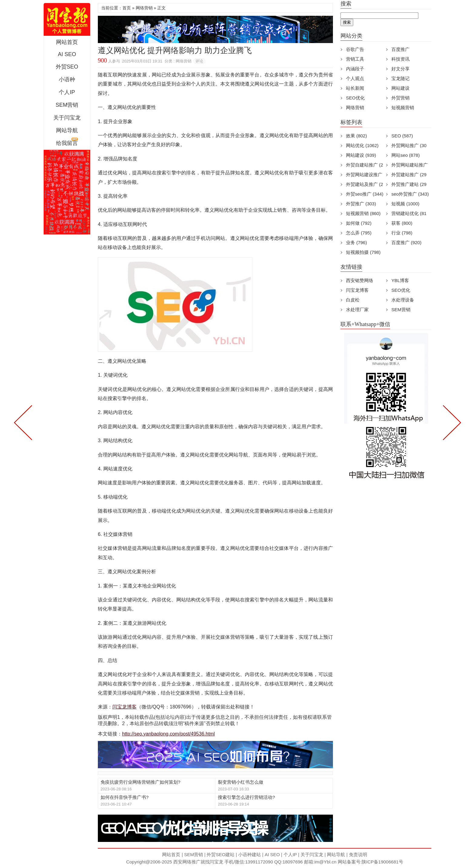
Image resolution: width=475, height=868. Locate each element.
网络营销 (144, 8)
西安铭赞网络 (360, 280)
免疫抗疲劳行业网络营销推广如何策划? (140, 782)
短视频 (405, 204)
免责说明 (358, 855)
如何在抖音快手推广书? (125, 797)
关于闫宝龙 (67, 118)
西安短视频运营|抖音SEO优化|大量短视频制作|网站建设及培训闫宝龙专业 (67, 19)
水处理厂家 (357, 310)
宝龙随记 (400, 78)
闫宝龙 (216, 862)
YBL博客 (400, 280)
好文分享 (400, 69)
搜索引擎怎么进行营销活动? (246, 797)
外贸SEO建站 (221, 855)
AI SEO (67, 54)
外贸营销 (400, 98)
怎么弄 (359, 233)
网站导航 (67, 130)
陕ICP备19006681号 (382, 862)
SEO (402, 136)
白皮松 (353, 300)
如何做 (359, 223)
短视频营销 (403, 108)
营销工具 (355, 59)
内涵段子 (355, 69)
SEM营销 (67, 105)
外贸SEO (67, 67)
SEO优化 (355, 98)
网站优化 (362, 145)
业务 (356, 242)
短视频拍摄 (363, 252)
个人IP (67, 92)
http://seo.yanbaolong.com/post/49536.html (168, 734)
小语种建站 (249, 855)
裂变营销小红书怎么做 (241, 782)
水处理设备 (403, 300)
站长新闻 (355, 88)
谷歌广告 (355, 49)
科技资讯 (400, 59)
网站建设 (400, 88)
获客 (402, 223)
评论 (199, 61)
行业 (402, 233)
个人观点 (355, 78)
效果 (356, 136)
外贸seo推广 (365, 194)
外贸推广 (361, 204)
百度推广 (400, 49)
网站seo (405, 155)
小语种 (67, 79)
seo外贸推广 (410, 194)
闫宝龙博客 (125, 707)
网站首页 (67, 42)
